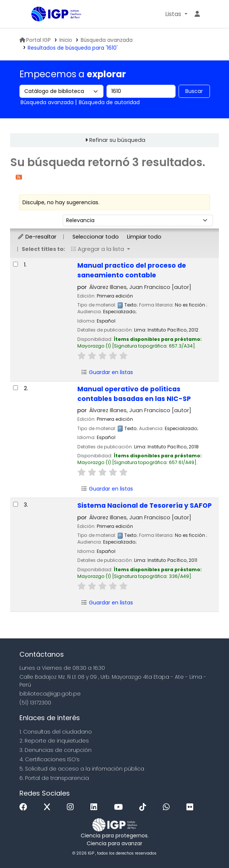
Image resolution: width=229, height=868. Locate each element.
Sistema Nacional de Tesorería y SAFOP (145, 505)
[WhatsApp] (168, 807)
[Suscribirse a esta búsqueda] (19, 177)
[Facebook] (25, 807)
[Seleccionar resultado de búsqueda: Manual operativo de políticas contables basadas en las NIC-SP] (16, 388)
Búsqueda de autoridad (109, 102)
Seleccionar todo (96, 237)
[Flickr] (192, 807)
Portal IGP (35, 40)
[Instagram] (72, 807)
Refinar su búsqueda (117, 140)
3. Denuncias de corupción (55, 750)
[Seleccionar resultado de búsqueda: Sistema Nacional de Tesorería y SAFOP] (16, 504)
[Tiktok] (145, 807)
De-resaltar (37, 237)
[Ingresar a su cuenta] (197, 14)
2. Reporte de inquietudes (54, 741)
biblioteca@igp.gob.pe (50, 694)
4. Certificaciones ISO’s (49, 759)
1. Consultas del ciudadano (56, 732)
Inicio (66, 40)
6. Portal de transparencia (54, 778)
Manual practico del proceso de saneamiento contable (132, 270)
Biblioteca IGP (34, 15)
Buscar (194, 91)
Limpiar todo (144, 237)
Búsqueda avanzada (107, 40)
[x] (49, 807)
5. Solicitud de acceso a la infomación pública (82, 769)
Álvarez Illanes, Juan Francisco (140, 287)
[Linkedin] (96, 807)
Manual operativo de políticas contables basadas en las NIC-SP (134, 394)
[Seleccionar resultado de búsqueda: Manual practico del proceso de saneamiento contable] (16, 264)
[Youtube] (120, 807)
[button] (176, 14)
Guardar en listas (107, 372)
